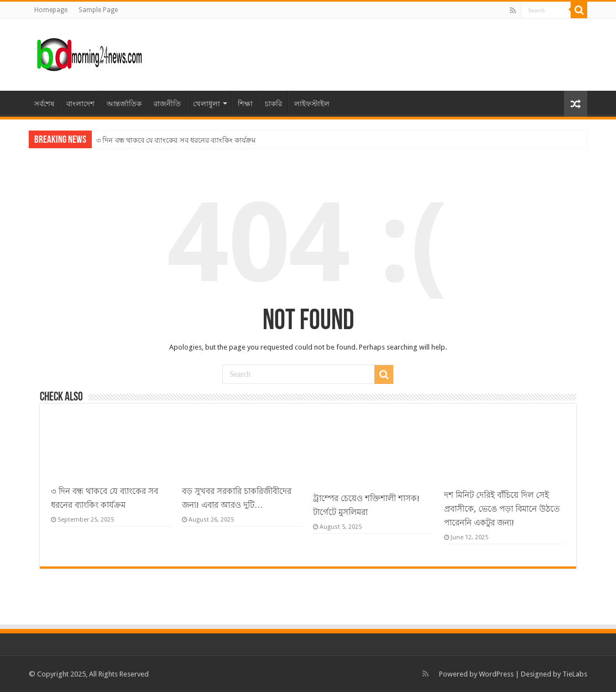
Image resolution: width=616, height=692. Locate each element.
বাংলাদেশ (80, 104)
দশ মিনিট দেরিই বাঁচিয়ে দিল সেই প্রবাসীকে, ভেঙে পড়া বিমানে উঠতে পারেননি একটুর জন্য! (502, 509)
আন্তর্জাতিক (124, 104)
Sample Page (98, 10)
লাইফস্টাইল (312, 104)
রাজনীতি (167, 104)
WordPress (496, 674)
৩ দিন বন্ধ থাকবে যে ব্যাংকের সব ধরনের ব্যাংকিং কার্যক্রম (176, 140)
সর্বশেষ (44, 104)
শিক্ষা (245, 104)
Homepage (51, 10)
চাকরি (273, 104)
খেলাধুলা (207, 104)
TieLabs (575, 674)
